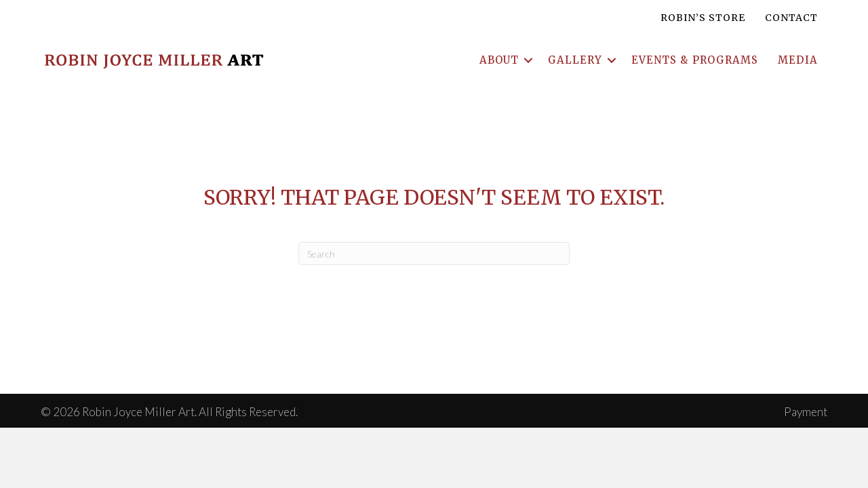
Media (798, 60)
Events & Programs (695, 60)
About (499, 60)
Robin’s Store (703, 18)
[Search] (434, 253)
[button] (528, 60)
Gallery (575, 60)
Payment (806, 412)
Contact (791, 18)
